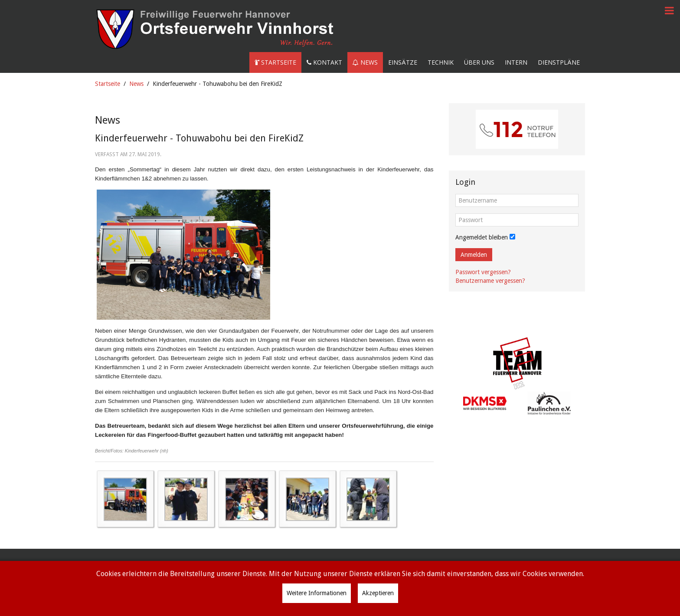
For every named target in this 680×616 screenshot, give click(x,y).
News (365, 62)
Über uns (479, 62)
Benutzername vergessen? (490, 281)
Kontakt (324, 62)
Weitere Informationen (317, 593)
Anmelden (474, 255)
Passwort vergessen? (483, 272)
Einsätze (403, 62)
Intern (516, 62)
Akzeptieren (378, 593)
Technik (441, 62)
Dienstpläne (559, 62)
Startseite (275, 62)
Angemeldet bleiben (482, 237)
